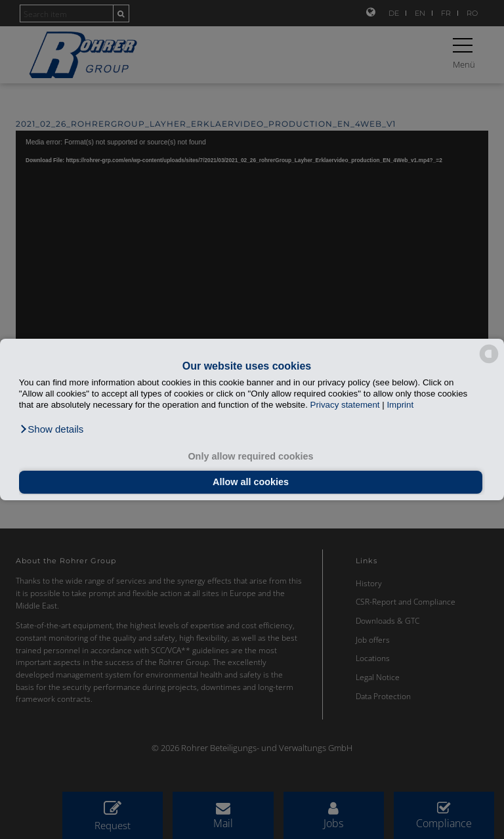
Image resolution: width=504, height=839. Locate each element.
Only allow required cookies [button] (250, 456)
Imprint (400, 405)
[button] (52, 429)
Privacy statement (345, 405)
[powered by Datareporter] (489, 362)
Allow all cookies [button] (251, 482)
